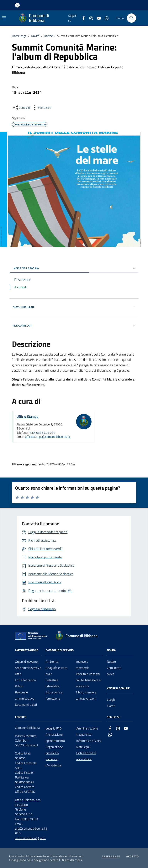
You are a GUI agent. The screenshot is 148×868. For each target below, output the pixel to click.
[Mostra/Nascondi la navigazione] (4, 18)
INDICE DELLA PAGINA (74, 268)
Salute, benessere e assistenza (88, 683)
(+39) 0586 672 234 (42, 433)
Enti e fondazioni (26, 680)
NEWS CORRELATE (74, 307)
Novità (35, 36)
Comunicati (114, 668)
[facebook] (82, 18)
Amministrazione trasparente (87, 731)
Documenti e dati (26, 705)
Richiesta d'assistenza (53, 762)
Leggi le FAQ (54, 728)
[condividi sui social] (21, 108)
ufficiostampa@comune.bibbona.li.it (48, 437)
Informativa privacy (89, 741)
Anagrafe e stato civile (56, 671)
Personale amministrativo (25, 695)
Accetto (132, 856)
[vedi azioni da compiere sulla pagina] (42, 108)
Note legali (83, 747)
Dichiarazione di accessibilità (86, 756)
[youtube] (97, 18)
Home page (19, 36)
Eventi (111, 706)
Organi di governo (26, 662)
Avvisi (111, 674)
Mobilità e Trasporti (88, 674)
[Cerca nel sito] (131, 18)
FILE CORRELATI (74, 325)
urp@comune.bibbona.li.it (31, 828)
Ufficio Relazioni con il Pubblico (28, 802)
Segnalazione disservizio (54, 750)
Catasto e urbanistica (53, 683)
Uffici (18, 674)
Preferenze (111, 856)
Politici (19, 686)
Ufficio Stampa (27, 417)
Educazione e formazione (54, 695)
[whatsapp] (105, 18)
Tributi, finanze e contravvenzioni (86, 695)
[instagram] (90, 18)
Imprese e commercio (82, 665)
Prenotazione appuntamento (55, 738)
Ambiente (52, 662)
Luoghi (111, 700)
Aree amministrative (28, 668)
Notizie (48, 36)
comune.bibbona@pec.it (30, 838)
